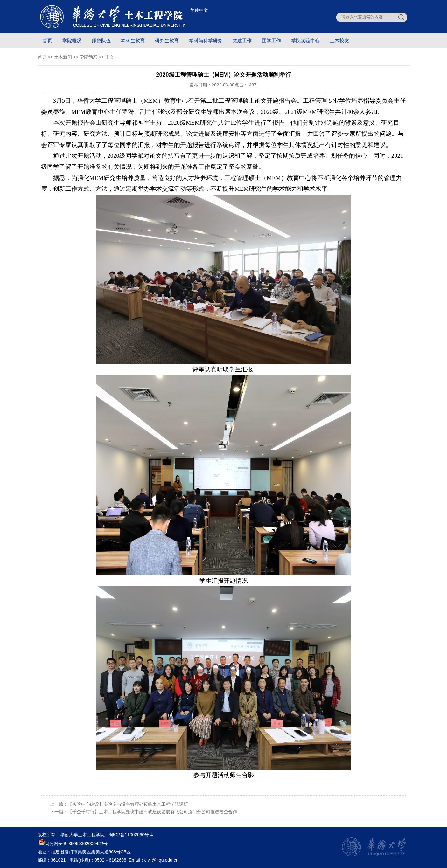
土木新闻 (63, 57)
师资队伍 (101, 41)
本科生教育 (133, 41)
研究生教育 (167, 41)
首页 (47, 41)
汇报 (247, 369)
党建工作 (242, 41)
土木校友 (339, 41)
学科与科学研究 (206, 41)
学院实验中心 (305, 41)
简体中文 (199, 10)
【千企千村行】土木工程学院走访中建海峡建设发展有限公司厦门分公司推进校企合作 (152, 812)
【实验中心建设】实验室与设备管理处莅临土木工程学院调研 (128, 804)
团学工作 (271, 41)
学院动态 (88, 57)
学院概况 (72, 41)
